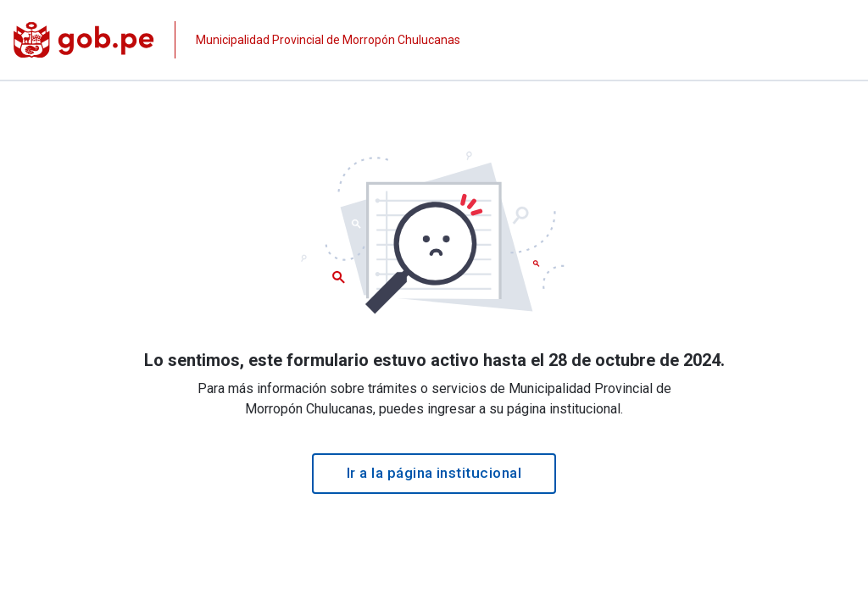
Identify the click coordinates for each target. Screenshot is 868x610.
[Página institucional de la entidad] (237, 40)
